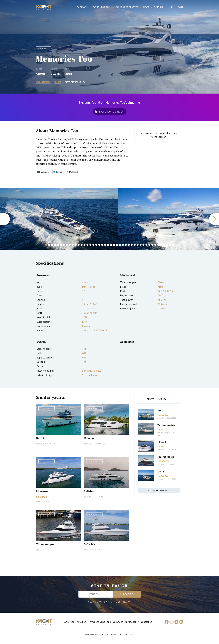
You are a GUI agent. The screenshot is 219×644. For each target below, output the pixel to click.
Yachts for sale (102, 7)
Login (180, 7)
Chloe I (162, 442)
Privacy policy (132, 622)
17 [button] (93, 245)
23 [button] (111, 245)
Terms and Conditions (100, 622)
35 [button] (146, 245)
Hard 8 (40, 438)
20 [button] (102, 245)
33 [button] (141, 245)
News (146, 7)
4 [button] (55, 245)
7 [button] (64, 245)
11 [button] (76, 245)
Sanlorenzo (40, 443)
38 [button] (155, 245)
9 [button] (70, 245)
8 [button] (67, 245)
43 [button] (170, 245)
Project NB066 (166, 457)
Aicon (38, 502)
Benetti (87, 496)
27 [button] (123, 245)
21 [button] (105, 245)
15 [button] (87, 245)
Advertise (69, 622)
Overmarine (162, 433)
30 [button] (132, 245)
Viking (86, 549)
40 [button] (161, 245)
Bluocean (42, 491)
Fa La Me (89, 544)
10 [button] (73, 245)
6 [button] (61, 245)
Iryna (161, 471)
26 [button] (120, 245)
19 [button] (99, 245)
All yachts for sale (159, 490)
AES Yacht (161, 464)
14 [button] (85, 245)
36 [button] (149, 245)
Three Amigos (45, 544)
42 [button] (167, 245)
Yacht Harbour (44, 8)
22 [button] (108, 245)
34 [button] (143, 245)
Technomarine (166, 425)
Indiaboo (89, 491)
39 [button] (158, 245)
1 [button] (46, 245)
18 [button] (96, 245)
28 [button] (126, 245)
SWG (160, 410)
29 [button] (129, 245)
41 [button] (164, 245)
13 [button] (82, 245)
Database (82, 7)
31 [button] (135, 245)
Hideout (89, 438)
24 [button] (114, 245)
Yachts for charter (127, 7)
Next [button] (214, 219)
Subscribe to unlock (111, 111)
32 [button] (138, 245)
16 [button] (90, 245)
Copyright (118, 622)
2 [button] (49, 245)
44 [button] (173, 245)
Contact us (147, 622)
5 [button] (58, 245)
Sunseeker (88, 443)
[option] (59, 219)
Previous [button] (5, 219)
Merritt (39, 549)
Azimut (41, 74)
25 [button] (117, 245)
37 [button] (152, 245)
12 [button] (79, 245)
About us (81, 622)
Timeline (159, 7)
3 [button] (52, 245)
